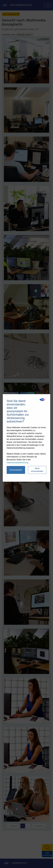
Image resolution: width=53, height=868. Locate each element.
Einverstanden (16, 470)
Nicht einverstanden (37, 470)
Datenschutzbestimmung (17, 463)
